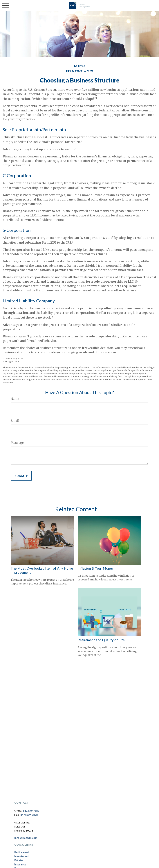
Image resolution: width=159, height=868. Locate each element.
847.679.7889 (31, 811)
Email (15, 421)
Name (15, 399)
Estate (19, 860)
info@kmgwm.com (26, 838)
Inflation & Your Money (96, 568)
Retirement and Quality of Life (101, 640)
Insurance (20, 864)
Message (17, 443)
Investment (22, 856)
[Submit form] (21, 476)
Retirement (22, 852)
